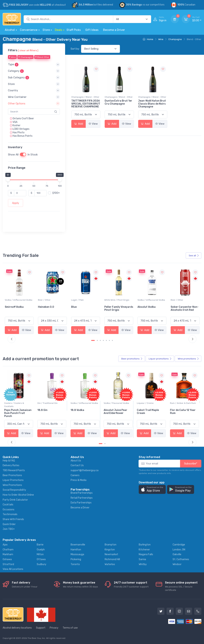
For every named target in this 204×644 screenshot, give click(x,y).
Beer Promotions (12, 475)
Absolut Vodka (180, 307)
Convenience (29, 30)
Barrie (40, 545)
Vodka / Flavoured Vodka (117, 403)
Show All (13, 155)
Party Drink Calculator (15, 500)
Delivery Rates (11, 465)
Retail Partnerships (82, 498)
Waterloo (110, 564)
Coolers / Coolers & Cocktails (15, 405)
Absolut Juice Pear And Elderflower (116, 412)
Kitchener (144, 550)
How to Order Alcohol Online (18, 495)
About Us (76, 461)
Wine (161, 39)
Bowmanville (78, 545)
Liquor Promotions (13, 480)
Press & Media (78, 480)
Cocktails (8, 505)
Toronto (75, 564)
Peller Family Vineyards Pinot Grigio (152, 308)
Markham (8, 554)
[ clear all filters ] (28, 50)
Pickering (76, 559)
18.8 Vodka (78, 410)
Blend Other (42, 57)
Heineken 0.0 (79, 307)
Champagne (175, 39)
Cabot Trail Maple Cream (148, 412)
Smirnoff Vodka (47, 307)
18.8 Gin (43, 410)
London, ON (179, 550)
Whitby (143, 564)
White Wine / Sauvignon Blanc (17, 302)
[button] (34, 64)
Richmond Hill (112, 559)
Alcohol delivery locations (17, 628)
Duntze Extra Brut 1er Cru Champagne (118, 102)
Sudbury (42, 564)
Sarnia (142, 559)
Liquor (160, 359)
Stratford (8, 564)
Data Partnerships (81, 503)
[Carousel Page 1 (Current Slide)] (93, 340)
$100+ (56, 193)
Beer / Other (77, 300)
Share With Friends (13, 519)
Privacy (54, 628)
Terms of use (70, 628)
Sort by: (75, 49)
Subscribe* (191, 464)
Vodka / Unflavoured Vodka (52, 300)
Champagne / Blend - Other (85, 97)
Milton (40, 554)
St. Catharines (181, 559)
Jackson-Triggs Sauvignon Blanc (15, 308)
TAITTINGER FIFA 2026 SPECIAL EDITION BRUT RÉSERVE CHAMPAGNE (86, 104)
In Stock (33, 155)
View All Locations (13, 569)
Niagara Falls (146, 554)
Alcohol (10, 30)
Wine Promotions (12, 485)
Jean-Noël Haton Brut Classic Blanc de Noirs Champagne (152, 104)
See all (194, 256)
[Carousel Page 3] (100, 340)
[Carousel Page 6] (109, 340)
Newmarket (111, 554)
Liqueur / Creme (146, 403)
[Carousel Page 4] (103, 340)
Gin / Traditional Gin (48, 403)
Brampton (111, 545)
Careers (75, 475)
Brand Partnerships (82, 493)
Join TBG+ (9, 529)
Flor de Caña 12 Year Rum (183, 412)
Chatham (8, 550)
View (93, 124)
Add (79, 124)
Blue (107, 307)
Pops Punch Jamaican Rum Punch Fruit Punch (18, 413)
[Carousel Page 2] (97, 340)
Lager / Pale (111, 300)
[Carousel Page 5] (106, 340)
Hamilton (76, 550)
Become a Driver (114, 30)
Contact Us (77, 465)
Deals (58, 30)
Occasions (9, 510)
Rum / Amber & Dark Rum (184, 403)
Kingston (110, 550)
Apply (16, 203)
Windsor (177, 564)
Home (148, 39)
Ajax (5, 545)
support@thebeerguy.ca (85, 470)
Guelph (41, 550)
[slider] (8, 180)
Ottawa (41, 559)
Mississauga (77, 554)
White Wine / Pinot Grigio (150, 300)
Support (41, 628)
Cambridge (179, 545)
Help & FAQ (9, 461)
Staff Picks (74, 30)
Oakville (177, 554)
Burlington (145, 545)
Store (46, 30)
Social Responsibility (14, 490)
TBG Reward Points (14, 470)
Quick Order (9, 524)
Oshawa (7, 559)
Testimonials (10, 514)
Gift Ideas (92, 30)
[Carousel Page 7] (112, 340)
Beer (132, 359)
